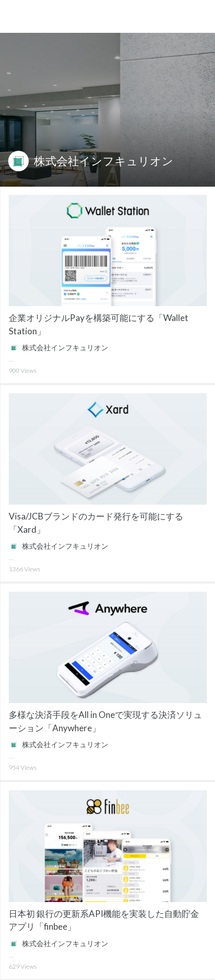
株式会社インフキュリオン (104, 161)
